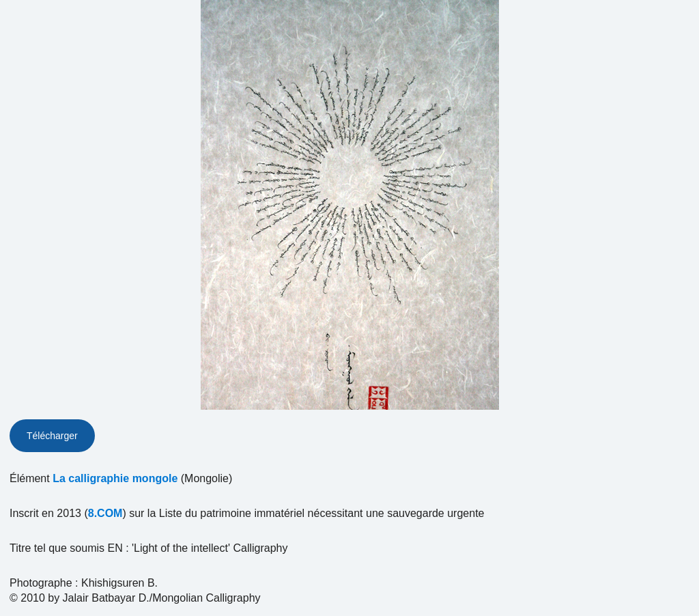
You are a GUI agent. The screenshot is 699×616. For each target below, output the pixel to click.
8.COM (105, 513)
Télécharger (52, 436)
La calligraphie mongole (115, 478)
